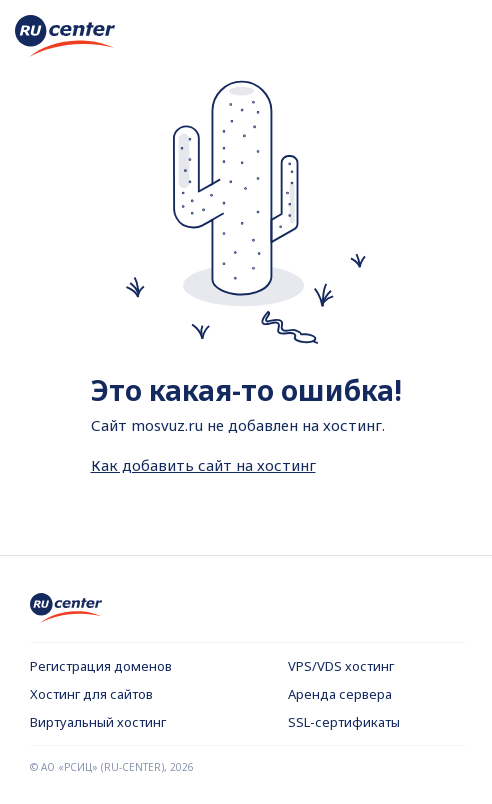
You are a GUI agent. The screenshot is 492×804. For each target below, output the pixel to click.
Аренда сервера (340, 694)
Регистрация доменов (101, 666)
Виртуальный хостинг (98, 722)
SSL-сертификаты (344, 722)
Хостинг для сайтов (91, 694)
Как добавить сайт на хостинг (203, 465)
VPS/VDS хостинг (341, 666)
